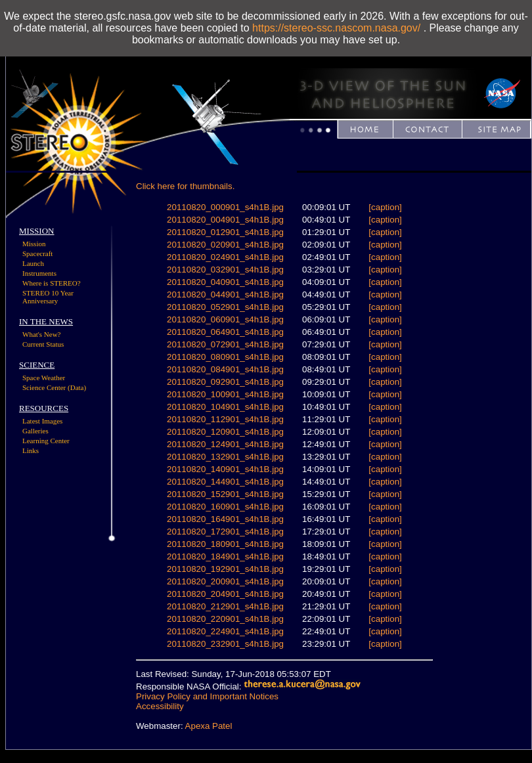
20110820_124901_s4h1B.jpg (225, 444)
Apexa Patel (209, 726)
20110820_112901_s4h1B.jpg (225, 419)
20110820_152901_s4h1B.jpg (225, 494)
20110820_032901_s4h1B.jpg (225, 270)
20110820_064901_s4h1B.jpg (225, 332)
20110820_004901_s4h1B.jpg (225, 220)
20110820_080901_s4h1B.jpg (225, 357)
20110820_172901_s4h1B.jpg (225, 532)
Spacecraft (37, 253)
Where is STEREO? (52, 283)
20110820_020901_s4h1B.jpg (225, 245)
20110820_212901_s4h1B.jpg (225, 606)
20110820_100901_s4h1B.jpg (225, 394)
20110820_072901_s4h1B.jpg (225, 344)
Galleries (35, 431)
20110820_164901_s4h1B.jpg (225, 519)
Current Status (43, 344)
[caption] (385, 207)
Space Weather (44, 378)
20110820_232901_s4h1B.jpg (225, 644)
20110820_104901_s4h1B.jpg (225, 407)
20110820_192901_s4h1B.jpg (225, 569)
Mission (34, 244)
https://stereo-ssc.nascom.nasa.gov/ (336, 28)
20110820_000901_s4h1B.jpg (225, 207)
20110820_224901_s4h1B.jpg (225, 631)
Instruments (39, 273)
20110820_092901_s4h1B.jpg (225, 382)
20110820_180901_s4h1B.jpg (225, 544)
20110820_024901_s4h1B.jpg (225, 257)
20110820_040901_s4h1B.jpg (225, 282)
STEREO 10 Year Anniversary (48, 297)
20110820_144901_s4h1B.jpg (225, 482)
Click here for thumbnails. (185, 186)
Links (31, 450)
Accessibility (160, 706)
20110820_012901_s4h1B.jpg (225, 232)
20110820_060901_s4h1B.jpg (225, 319)
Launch (33, 263)
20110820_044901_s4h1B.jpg (225, 294)
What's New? (42, 334)
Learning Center (46, 441)
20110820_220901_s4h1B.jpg (225, 619)
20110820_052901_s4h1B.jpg (225, 307)
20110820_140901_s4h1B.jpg (225, 469)
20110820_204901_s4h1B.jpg (225, 594)
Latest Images (42, 421)
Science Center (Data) (54, 387)
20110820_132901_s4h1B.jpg (225, 457)
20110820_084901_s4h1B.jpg (225, 369)
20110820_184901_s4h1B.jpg (225, 556)
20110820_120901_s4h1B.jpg (225, 432)
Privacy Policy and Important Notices (207, 696)
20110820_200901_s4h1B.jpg (225, 581)
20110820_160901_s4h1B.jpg (225, 507)
